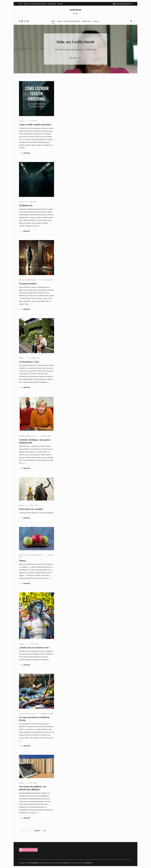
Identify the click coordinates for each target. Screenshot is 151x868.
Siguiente (37, 831)
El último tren (26, 205)
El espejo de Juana (28, 283)
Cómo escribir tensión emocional (35, 124)
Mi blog (26, 4)
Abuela (22, 561)
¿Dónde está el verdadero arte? (34, 647)
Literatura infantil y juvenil (27, 436)
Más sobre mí (74, 58)
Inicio (21, 4)
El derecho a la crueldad (31, 509)
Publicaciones (52, 4)
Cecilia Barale (75, 10)
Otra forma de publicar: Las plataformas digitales (33, 788)
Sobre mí (60, 4)
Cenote (65, 863)
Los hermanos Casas (29, 362)
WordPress (89, 863)
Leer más (26, 153)
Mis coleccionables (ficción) (38, 4)
